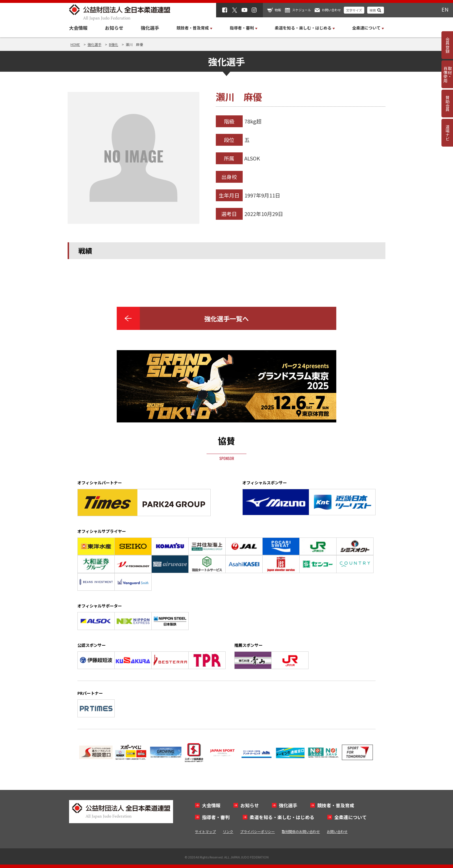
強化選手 (150, 28)
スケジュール (301, 10)
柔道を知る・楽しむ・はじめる (282, 817)
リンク (228, 831)
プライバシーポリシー (257, 831)
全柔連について (350, 817)
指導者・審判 (216, 817)
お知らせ (114, 28)
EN (445, 9)
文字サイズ (354, 10)
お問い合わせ (331, 10)
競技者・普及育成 (336, 805)
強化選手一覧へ (226, 318)
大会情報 (78, 28)
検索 (373, 10)
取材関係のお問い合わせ (301, 831)
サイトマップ (205, 831)
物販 (278, 10)
